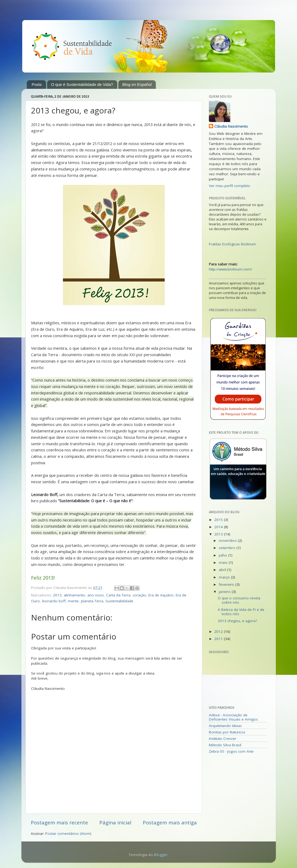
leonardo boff (54, 601)
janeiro (225, 592)
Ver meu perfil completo (230, 186)
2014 (219, 527)
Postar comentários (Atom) (68, 833)
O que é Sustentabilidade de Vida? (82, 84)
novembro (228, 540)
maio (224, 562)
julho (223, 555)
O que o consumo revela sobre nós (239, 600)
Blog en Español (137, 84)
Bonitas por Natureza (227, 732)
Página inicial (115, 823)
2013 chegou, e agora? (237, 621)
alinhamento (74, 595)
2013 (57, 595)
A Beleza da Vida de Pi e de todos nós (241, 612)
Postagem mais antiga (170, 823)
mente (73, 601)
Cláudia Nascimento (231, 126)
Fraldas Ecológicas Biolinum (232, 244)
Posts (37, 84)
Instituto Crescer (223, 738)
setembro (228, 548)
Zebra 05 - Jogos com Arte (231, 751)
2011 (219, 639)
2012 (219, 631)
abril (223, 570)
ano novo (96, 595)
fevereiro (227, 584)
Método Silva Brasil (225, 745)
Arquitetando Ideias (225, 726)
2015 (219, 520)
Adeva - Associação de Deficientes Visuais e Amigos (233, 717)
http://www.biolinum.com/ (230, 269)
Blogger (161, 855)
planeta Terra (92, 601)
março (225, 577)
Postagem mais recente (59, 823)
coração (139, 595)
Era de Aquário (161, 595)
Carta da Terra (118, 595)
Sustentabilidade (119, 601)
